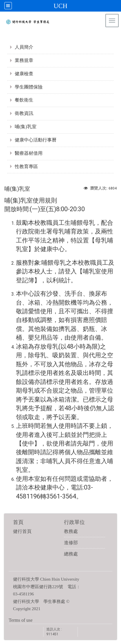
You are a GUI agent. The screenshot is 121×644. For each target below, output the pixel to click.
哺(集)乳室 (26, 127)
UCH (60, 6)
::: (114, 36)
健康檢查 (24, 74)
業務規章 (24, 60)
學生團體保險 (29, 87)
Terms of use (21, 620)
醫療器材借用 (29, 153)
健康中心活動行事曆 (36, 140)
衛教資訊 (24, 113)
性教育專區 (26, 166)
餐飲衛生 (24, 100)
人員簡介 (24, 47)
